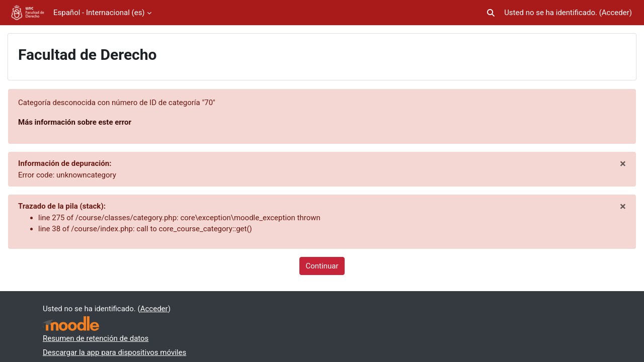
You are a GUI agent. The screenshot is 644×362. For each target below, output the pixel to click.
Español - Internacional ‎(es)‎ (99, 13)
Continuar (322, 266)
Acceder (616, 13)
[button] (491, 13)
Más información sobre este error (75, 122)
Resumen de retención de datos (96, 338)
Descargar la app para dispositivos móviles (114, 352)
